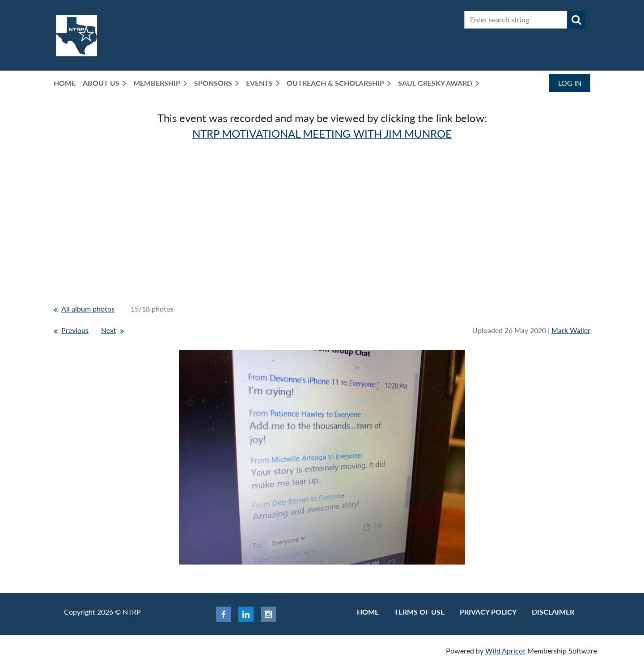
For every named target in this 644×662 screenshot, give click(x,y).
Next (109, 330)
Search (576, 20)
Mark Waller (571, 330)
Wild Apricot (505, 651)
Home (368, 612)
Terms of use (419, 612)
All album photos (88, 309)
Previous (75, 330)
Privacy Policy (488, 612)
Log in (570, 83)
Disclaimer (553, 612)
